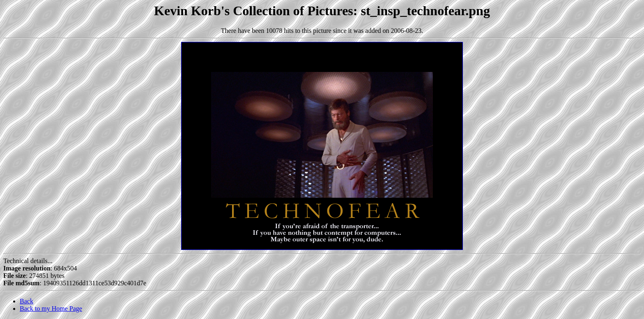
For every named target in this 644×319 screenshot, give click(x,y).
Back (26, 301)
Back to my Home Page (51, 309)
